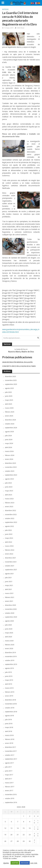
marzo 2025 (9, 408)
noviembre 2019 (11, 656)
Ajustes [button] (6, 863)
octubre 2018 (10, 708)
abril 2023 (9, 495)
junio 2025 (9, 396)
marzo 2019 (9, 688)
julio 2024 (8, 436)
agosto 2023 (9, 479)
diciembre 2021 (10, 558)
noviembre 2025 (11, 380)
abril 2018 (9, 731)
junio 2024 (9, 440)
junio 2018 (9, 724)
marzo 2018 (9, 735)
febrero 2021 (10, 597)
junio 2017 (9, 771)
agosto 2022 (9, 526)
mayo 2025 (9, 400)
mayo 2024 (9, 443)
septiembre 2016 (11, 802)
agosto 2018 (9, 716)
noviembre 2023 (11, 467)
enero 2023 (9, 506)
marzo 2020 (9, 641)
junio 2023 (9, 487)
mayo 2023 (9, 491)
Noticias (5, 9)
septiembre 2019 (11, 664)
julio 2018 (8, 720)
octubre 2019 (10, 660)
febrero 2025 (10, 412)
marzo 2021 (9, 593)
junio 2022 (9, 534)
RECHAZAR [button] (25, 863)
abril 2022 (9, 542)
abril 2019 (9, 684)
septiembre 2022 (11, 522)
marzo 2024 (9, 451)
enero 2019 (9, 696)
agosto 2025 (9, 388)
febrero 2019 (10, 692)
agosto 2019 (9, 668)
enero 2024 (9, 459)
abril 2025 (9, 404)
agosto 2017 (9, 763)
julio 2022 (8, 530)
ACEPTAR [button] (15, 863)
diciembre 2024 (10, 420)
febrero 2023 (10, 503)
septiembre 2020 (11, 617)
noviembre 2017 (11, 751)
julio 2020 (8, 625)
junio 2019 (9, 676)
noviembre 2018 (11, 704)
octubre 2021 (10, 566)
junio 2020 (9, 629)
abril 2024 (9, 447)
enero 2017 (9, 790)
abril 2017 (9, 779)
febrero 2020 (10, 645)
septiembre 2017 (11, 759)
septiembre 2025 (11, 384)
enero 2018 (9, 743)
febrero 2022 (10, 550)
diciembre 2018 (10, 700)
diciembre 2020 (10, 605)
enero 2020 (9, 648)
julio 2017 (8, 767)
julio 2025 (8, 392)
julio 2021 (8, 578)
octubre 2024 (10, 424)
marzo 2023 (9, 499)
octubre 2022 (10, 518)
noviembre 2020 (11, 609)
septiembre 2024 (11, 428)
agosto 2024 (9, 432)
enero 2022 (9, 554)
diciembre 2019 (10, 652)
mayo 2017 (9, 775)
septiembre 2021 (11, 570)
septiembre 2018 (11, 712)
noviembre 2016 (11, 794)
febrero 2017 (10, 787)
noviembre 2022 (11, 514)
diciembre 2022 (10, 510)
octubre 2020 (10, 613)
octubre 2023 (10, 471)
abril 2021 (9, 589)
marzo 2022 (9, 546)
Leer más (34, 863)
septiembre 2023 (11, 475)
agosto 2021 (9, 574)
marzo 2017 (9, 783)
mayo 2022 (9, 538)
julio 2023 (8, 483)
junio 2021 (9, 582)
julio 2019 (8, 672)
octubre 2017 (10, 755)
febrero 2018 (10, 739)
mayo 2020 (9, 633)
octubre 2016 (10, 798)
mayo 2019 (9, 680)
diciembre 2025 (10, 376)
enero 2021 (9, 601)
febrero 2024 (10, 455)
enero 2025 (9, 416)
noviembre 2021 (11, 562)
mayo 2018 (9, 727)
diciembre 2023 (10, 463)
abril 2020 (9, 637)
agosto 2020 (9, 621)
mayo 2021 (9, 585)
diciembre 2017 (10, 747)
